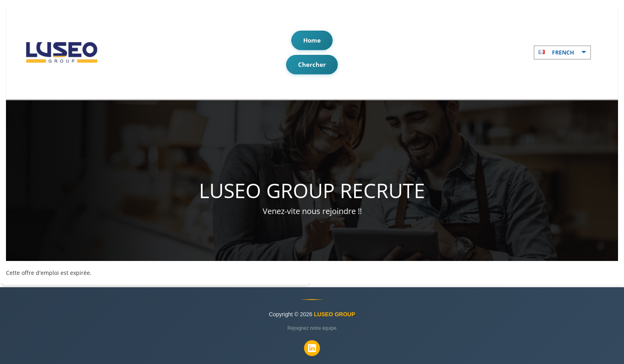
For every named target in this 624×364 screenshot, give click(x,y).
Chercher (312, 64)
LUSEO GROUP (334, 314)
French (562, 52)
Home (312, 40)
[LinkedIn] (312, 348)
